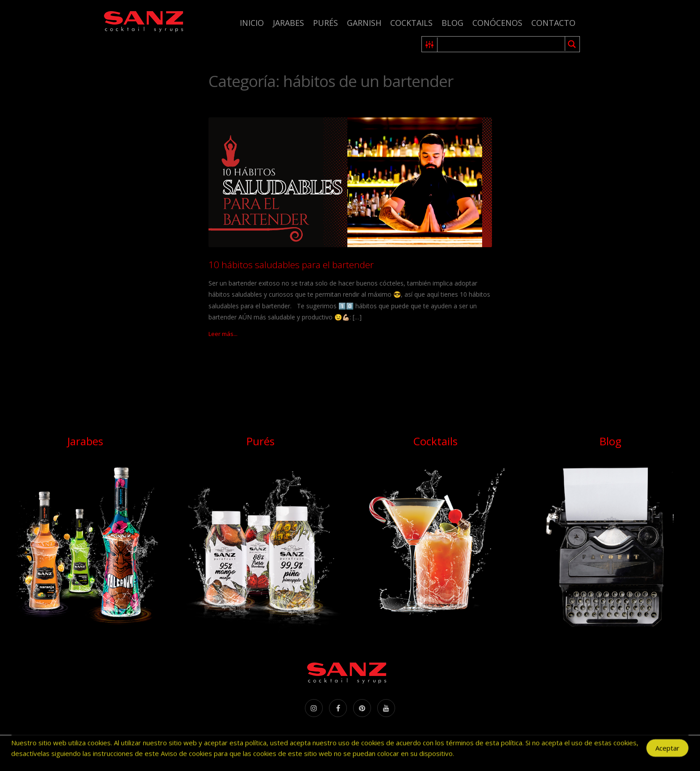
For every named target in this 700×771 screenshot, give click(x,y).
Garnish (364, 23)
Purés (325, 23)
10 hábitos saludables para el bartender (291, 265)
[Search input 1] (502, 44)
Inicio (252, 23)
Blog (452, 23)
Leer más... (223, 334)
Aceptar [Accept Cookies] (667, 750)
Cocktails (411, 23)
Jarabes (288, 23)
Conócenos (497, 23)
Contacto (553, 23)
